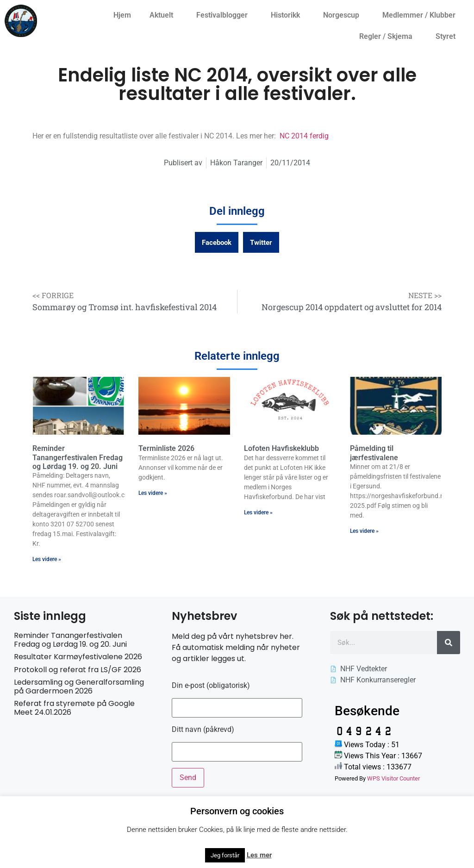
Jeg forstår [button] (225, 855)
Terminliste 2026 (166, 448)
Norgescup (343, 15)
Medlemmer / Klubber (421, 15)
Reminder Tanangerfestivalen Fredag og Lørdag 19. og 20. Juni (78, 457)
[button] (217, 242)
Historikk (288, 15)
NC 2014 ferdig (304, 136)
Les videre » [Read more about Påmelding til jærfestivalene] (364, 531)
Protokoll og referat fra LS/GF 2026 (78, 670)
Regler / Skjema (388, 37)
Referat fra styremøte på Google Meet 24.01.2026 (74, 708)
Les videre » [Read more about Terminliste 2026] (153, 493)
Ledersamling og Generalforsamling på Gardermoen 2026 (79, 687)
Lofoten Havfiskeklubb (281, 448)
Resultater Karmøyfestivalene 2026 (78, 657)
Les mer (259, 855)
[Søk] (449, 643)
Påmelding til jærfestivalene (374, 453)
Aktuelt (164, 15)
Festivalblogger (224, 15)
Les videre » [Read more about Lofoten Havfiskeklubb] (258, 512)
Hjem (122, 15)
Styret (448, 37)
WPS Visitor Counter (393, 778)
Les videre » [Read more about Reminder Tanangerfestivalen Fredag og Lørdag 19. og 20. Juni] (47, 559)
